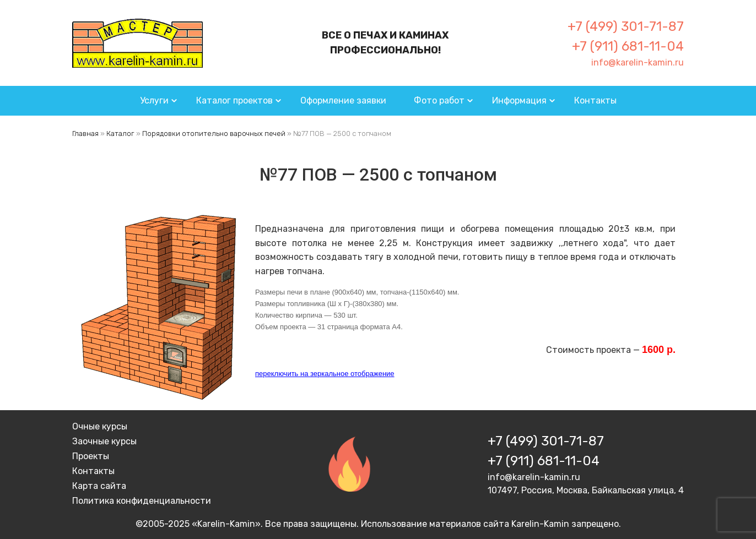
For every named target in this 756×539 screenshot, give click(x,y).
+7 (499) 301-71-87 (626, 26)
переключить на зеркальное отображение (325, 374)
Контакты (595, 100)
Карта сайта (99, 486)
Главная (85, 134)
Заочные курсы (104, 441)
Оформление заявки (343, 100)
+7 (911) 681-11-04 (628, 46)
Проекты (91, 456)
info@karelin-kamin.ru (638, 62)
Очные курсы (100, 426)
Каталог (120, 134)
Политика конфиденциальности (142, 501)
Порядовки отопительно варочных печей (214, 134)
